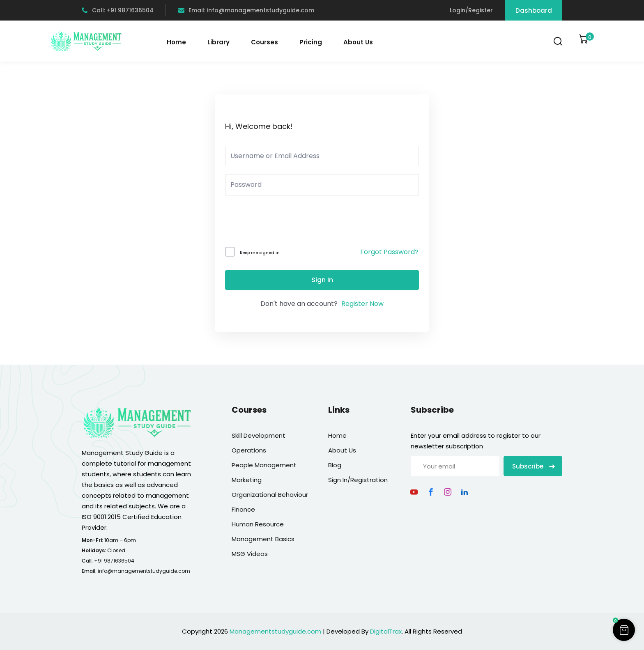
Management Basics (263, 539)
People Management (264, 465)
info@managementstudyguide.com (144, 571)
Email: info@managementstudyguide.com (246, 10)
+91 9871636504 (114, 561)
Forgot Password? (389, 252)
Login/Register (471, 10)
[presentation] (281, 223)
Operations (249, 450)
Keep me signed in (260, 253)
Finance (243, 509)
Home (176, 42)
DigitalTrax (386, 631)
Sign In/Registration (358, 480)
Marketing (247, 480)
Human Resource (258, 524)
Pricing (311, 42)
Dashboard (534, 10)
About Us (358, 42)
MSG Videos (250, 554)
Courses (264, 42)
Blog (335, 465)
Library (218, 42)
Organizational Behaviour (270, 495)
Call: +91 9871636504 (118, 10)
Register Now (362, 304)
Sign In (322, 280)
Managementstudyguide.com (275, 631)
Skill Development (259, 435)
